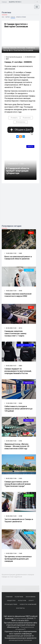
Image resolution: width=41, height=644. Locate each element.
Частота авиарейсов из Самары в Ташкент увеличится (19, 520)
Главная (9, 597)
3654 (20, 403)
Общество (29, 495)
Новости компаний (28, 604)
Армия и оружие (21, 17)
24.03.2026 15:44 (10, 553)
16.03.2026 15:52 (10, 253)
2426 (20, 478)
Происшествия (11, 604)
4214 (20, 328)
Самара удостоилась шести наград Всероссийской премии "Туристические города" (18, 484)
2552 (20, 441)
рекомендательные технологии (20, 640)
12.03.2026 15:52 (10, 403)
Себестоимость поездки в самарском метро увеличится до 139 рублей (18, 409)
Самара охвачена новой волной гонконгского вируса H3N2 (18, 295)
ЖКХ (31, 233)
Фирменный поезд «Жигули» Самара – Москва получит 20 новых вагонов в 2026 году (17, 446)
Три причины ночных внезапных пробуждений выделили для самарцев (18, 559)
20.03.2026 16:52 (10, 441)
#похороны (21, 122)
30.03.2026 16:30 (10, 516)
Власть (13, 17)
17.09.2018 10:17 (13, 164)
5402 (20, 253)
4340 (20, 291)
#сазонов (27, 118)
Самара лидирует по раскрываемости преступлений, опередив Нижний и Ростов (18, 371)
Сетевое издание (20, 618)
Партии (7, 17)
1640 (20, 553)
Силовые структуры (25, 345)
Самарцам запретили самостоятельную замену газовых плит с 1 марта (15, 333)
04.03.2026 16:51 (10, 366)
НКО (3, 17)
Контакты (20, 608)
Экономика (31, 597)
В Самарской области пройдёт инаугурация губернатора (18, 171)
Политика (19, 597)
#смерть (14, 118)
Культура (22, 601)
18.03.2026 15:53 (10, 291)
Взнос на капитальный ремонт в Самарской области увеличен (18, 258)
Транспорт (29, 383)
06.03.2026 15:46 (10, 478)
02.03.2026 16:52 (10, 328)
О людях (29, 458)
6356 (22, 164)
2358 (20, 516)
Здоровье (29, 270)
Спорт (31, 601)
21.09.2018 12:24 (29, 57)
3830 (20, 366)
